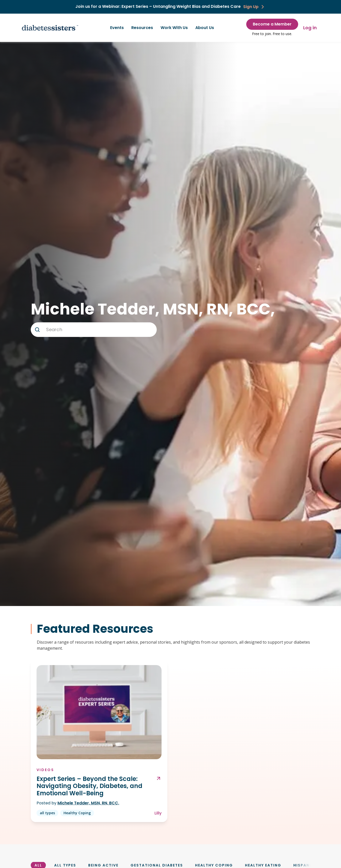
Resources (142, 28)
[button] (37, 330)
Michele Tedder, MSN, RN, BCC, (89, 803)
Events (117, 28)
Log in (310, 28)
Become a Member (272, 24)
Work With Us (174, 28)
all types (48, 813)
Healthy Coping (77, 813)
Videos (46, 770)
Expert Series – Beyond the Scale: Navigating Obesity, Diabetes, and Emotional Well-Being (90, 786)
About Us (205, 28)
